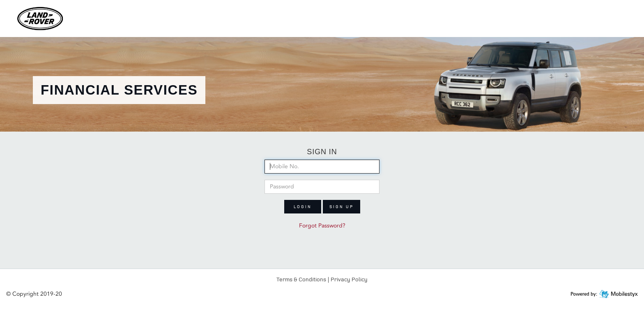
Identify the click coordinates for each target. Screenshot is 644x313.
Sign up (342, 206)
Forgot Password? (322, 226)
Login (303, 206)
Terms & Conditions (301, 279)
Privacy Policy (349, 279)
